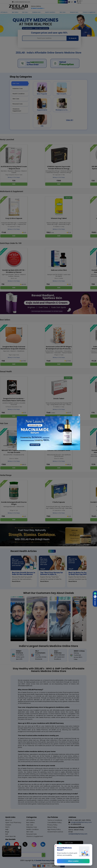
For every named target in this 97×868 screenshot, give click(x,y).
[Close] (79, 415)
